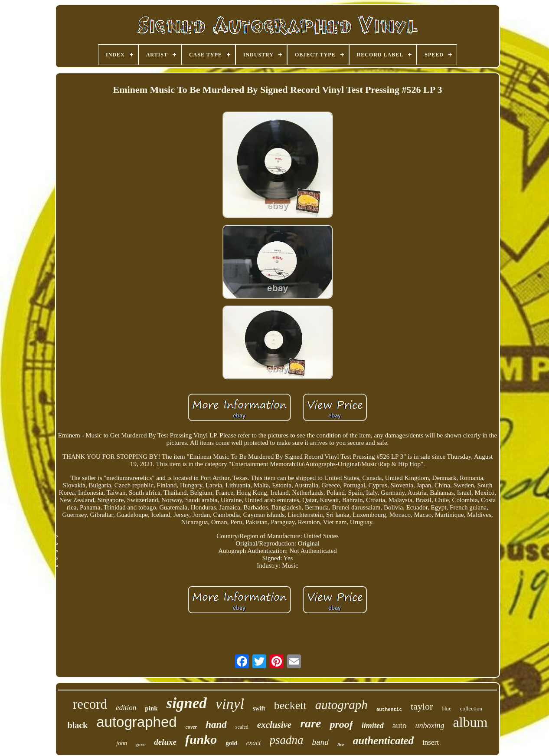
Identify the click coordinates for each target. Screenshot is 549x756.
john (122, 743)
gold (232, 743)
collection (471, 708)
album (470, 722)
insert (431, 742)
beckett (290, 705)
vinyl (230, 704)
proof (341, 724)
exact (254, 743)
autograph (341, 705)
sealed (242, 727)
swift (259, 708)
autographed (136, 722)
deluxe (165, 742)
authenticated (383, 741)
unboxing (430, 726)
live (341, 744)
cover (191, 727)
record (90, 704)
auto (400, 725)
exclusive (274, 725)
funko (201, 739)
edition (126, 708)
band (320, 743)
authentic (389, 710)
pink (151, 708)
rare (310, 723)
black (78, 725)
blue (446, 708)
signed (187, 703)
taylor (422, 706)
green (141, 744)
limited (373, 726)
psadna (287, 740)
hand (216, 725)
